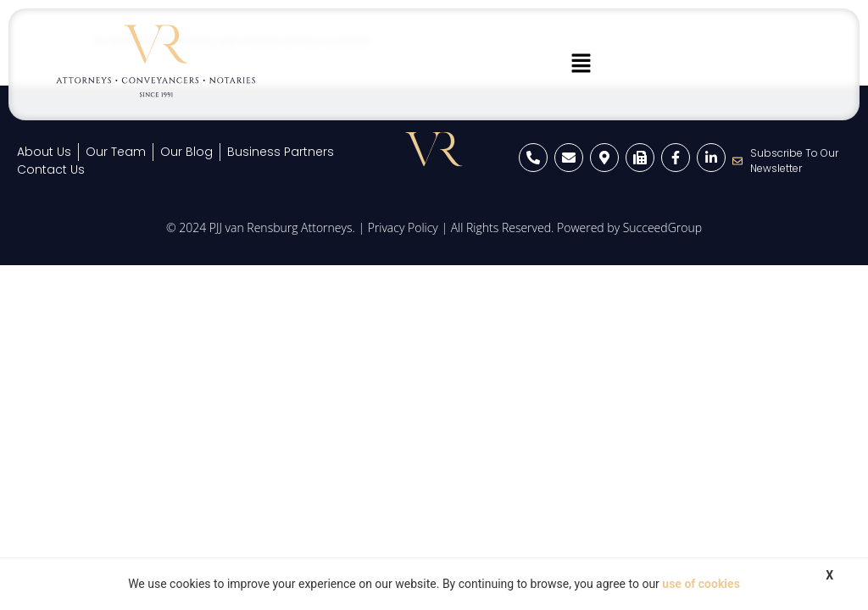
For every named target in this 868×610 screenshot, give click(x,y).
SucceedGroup (662, 227)
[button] (581, 64)
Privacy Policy (403, 227)
